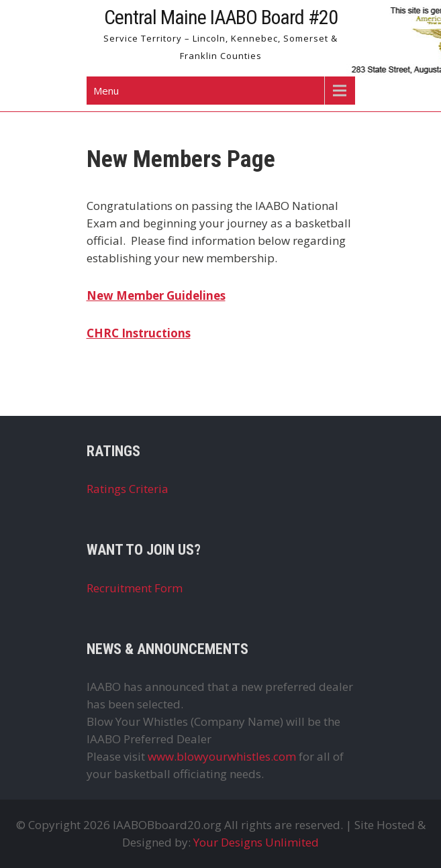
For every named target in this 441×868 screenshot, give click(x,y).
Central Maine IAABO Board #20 (221, 17)
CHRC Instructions (139, 333)
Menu (106, 91)
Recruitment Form (135, 588)
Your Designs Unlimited (256, 842)
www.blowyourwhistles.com (222, 756)
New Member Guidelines (156, 295)
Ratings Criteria (128, 489)
